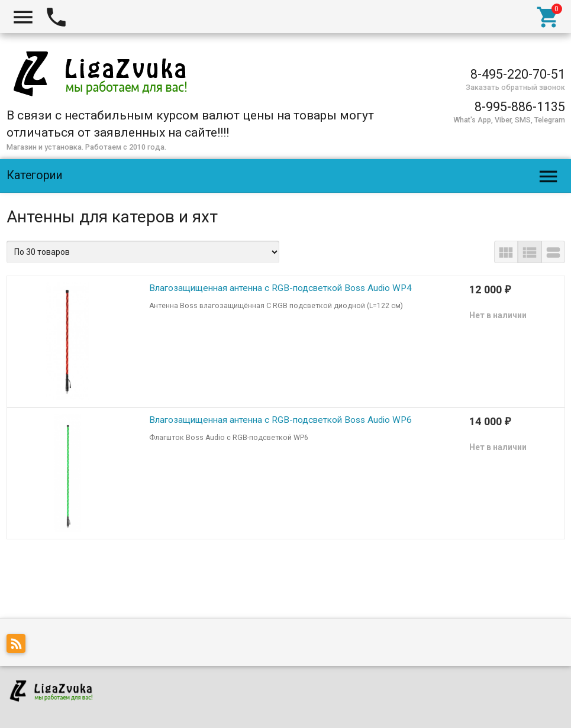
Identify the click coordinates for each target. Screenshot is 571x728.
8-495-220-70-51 (518, 74)
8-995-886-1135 (520, 107)
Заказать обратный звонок (515, 87)
